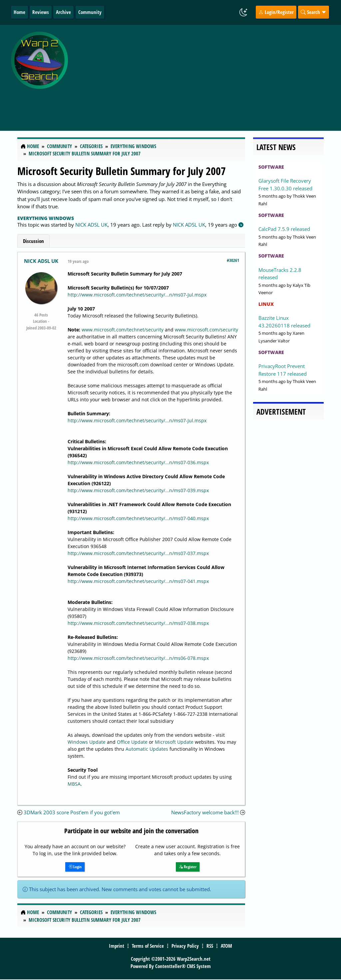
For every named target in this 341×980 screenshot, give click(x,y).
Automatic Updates (147, 749)
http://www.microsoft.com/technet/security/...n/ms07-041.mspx (138, 581)
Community (90, 12)
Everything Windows (46, 218)
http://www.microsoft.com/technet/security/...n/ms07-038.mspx (138, 623)
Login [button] (75, 867)
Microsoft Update (174, 742)
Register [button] (188, 867)
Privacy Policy (185, 946)
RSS (210, 946)
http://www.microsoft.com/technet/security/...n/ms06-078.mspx (138, 658)
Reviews (41, 12)
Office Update (132, 742)
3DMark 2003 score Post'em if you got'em (72, 812)
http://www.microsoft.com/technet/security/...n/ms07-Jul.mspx (137, 295)
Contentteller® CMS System (183, 966)
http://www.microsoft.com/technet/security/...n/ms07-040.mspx (138, 518)
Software (271, 167)
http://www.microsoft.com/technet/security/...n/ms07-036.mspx (138, 462)
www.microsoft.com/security (206, 330)
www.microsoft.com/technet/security (123, 330)
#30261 (233, 260)
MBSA (74, 784)
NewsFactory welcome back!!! (205, 812)
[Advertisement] (206, 74)
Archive (63, 12)
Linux (266, 304)
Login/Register (276, 12)
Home (19, 12)
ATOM (226, 946)
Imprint (117, 946)
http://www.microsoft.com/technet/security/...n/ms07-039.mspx (138, 490)
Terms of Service (148, 946)
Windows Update (87, 742)
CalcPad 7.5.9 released (284, 229)
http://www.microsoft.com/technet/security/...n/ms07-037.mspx (138, 553)
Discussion (33, 241)
